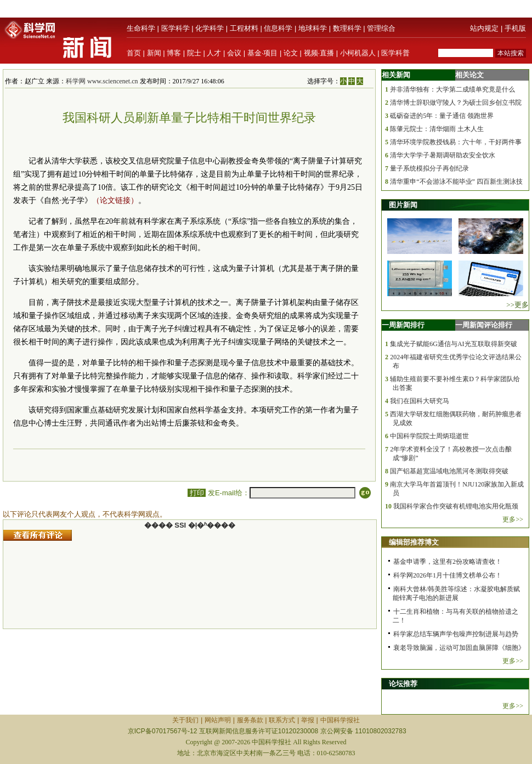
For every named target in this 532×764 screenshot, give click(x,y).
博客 (174, 53)
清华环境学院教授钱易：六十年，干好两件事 (456, 142)
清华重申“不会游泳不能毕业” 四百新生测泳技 (456, 182)
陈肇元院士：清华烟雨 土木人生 (437, 129)
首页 (134, 53)
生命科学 (141, 28)
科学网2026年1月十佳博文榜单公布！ (448, 575)
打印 (197, 493)
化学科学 (210, 28)
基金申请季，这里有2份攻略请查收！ (448, 562)
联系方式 (282, 720)
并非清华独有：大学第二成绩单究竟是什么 (452, 89)
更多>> (513, 519)
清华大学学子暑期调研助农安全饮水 (443, 155)
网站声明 (218, 720)
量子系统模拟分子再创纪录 (429, 168)
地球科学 (313, 28)
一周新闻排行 (403, 325)
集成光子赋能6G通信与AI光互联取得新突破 (453, 344)
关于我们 (185, 720)
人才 (214, 53)
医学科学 (176, 28)
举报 (308, 720)
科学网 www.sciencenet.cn (102, 81)
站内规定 (484, 28)
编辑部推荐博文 (414, 542)
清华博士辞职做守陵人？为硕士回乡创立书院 (456, 103)
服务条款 (250, 720)
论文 (291, 53)
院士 (194, 53)
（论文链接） (115, 200)
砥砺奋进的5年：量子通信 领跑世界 (442, 116)
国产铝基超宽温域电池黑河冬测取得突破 (449, 471)
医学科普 (395, 53)
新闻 (154, 53)
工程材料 (244, 28)
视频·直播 (319, 53)
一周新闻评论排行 (484, 325)
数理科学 (347, 28)
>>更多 (517, 305)
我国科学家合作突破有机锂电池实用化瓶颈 (456, 506)
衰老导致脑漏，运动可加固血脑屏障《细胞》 (459, 648)
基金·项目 (263, 53)
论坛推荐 (403, 684)
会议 (234, 53)
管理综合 (381, 28)
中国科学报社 (340, 720)
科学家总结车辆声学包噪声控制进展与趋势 (456, 634)
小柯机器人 (358, 53)
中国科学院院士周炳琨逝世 (429, 436)
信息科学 (278, 28)
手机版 (515, 28)
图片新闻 (403, 205)
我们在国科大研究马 (420, 401)
